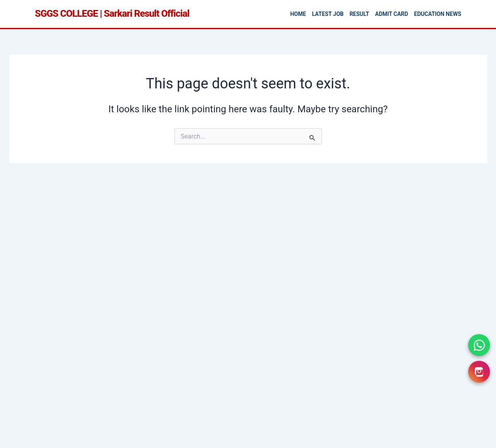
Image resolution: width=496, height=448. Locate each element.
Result (359, 14)
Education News (437, 14)
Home (298, 14)
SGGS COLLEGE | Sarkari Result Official (112, 14)
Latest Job (328, 14)
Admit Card (392, 14)
